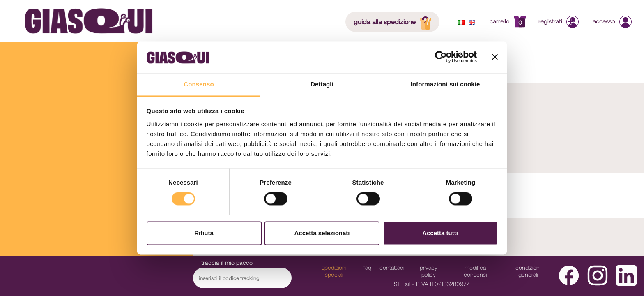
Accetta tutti (440, 233)
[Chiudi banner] (495, 57)
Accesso (612, 21)
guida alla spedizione (395, 21)
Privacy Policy (429, 271)
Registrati (559, 21)
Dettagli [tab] (322, 84)
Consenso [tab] (199, 84)
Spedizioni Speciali (334, 271)
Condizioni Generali (528, 271)
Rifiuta (204, 233)
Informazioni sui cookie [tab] (445, 84)
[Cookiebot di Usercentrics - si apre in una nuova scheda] (441, 57)
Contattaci (392, 267)
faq (367, 267)
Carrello (508, 21)
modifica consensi (475, 271)
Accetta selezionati (322, 233)
